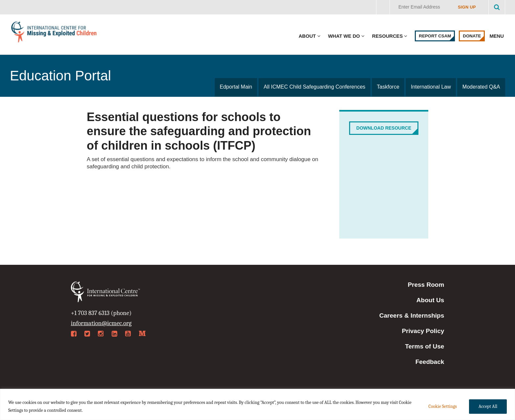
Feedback (430, 362)
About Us (430, 300)
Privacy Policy (423, 331)
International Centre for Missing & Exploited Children (54, 33)
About (307, 36)
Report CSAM (435, 36)
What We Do (344, 36)
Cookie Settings (442, 406)
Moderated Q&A (481, 87)
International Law (431, 87)
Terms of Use (425, 346)
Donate (472, 36)
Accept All (488, 406)
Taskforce (389, 87)
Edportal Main (237, 87)
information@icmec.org (101, 323)
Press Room (426, 285)
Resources (387, 36)
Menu (497, 36)
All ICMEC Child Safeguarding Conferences (315, 87)
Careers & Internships (412, 315)
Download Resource (384, 128)
